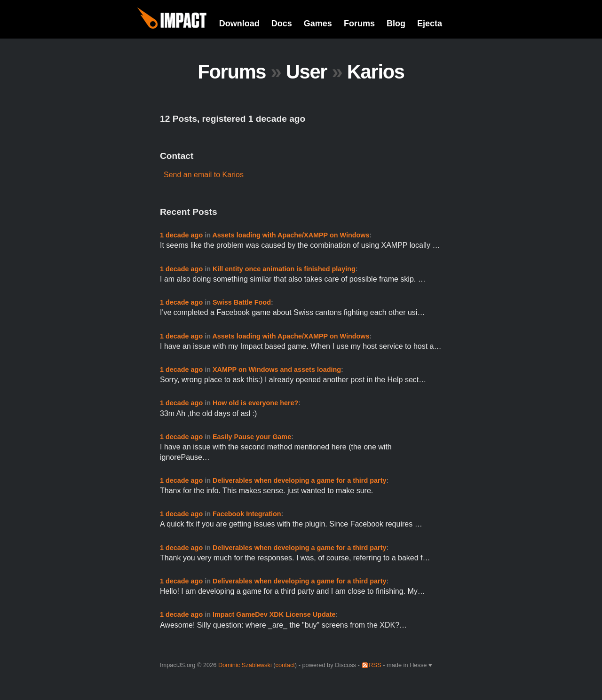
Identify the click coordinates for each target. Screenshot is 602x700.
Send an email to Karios (204, 175)
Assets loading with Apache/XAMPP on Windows (291, 235)
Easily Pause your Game (252, 437)
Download (239, 24)
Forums (359, 24)
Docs (282, 24)
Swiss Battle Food (242, 302)
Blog (396, 24)
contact (285, 665)
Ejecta (430, 24)
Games (318, 24)
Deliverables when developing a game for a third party (299, 480)
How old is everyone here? (255, 403)
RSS (375, 665)
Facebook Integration (247, 514)
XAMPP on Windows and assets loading (277, 370)
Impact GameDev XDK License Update (274, 614)
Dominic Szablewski (245, 665)
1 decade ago (181, 235)
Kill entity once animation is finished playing (284, 269)
